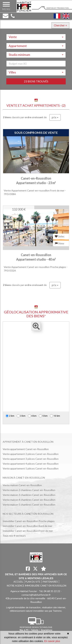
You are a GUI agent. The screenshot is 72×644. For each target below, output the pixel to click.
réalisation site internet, (54, 607)
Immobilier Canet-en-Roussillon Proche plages (29, 521)
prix (55, 117)
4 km (32, 416)
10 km (55, 416)
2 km (10, 416)
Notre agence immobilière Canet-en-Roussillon (37, 586)
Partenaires (50, 582)
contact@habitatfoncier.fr (36, 595)
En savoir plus (52, 641)
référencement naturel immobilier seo (29, 611)
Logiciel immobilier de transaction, (24, 607)
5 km (43, 416)
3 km (21, 416)
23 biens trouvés (36, 81)
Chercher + (60, 25)
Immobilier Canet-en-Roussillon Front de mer (28, 531)
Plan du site (33, 582)
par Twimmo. (56, 611)
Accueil (18, 582)
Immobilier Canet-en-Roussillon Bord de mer (27, 526)
